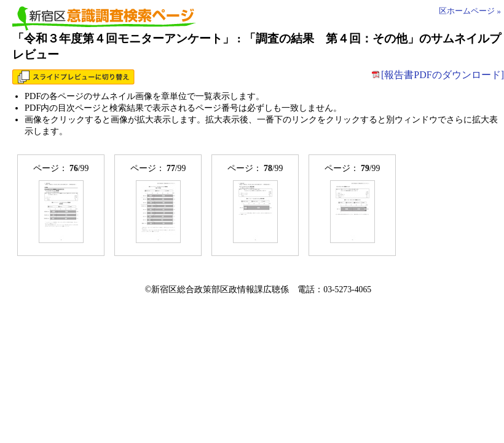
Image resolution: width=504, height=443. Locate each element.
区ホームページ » (470, 11)
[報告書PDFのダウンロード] (438, 75)
